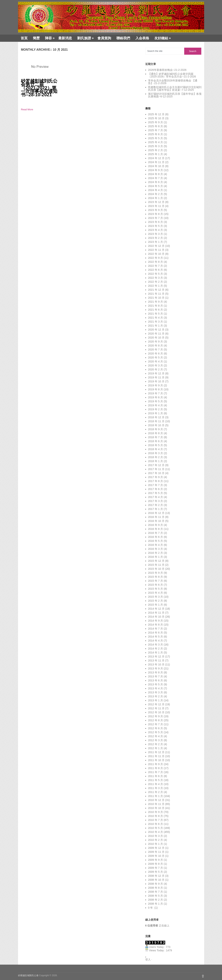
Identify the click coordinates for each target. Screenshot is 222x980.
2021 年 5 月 (156, 314)
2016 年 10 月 (156, 521)
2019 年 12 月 (156, 373)
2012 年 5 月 (156, 732)
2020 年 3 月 (156, 365)
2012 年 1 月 (156, 748)
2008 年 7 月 (156, 892)
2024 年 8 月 (156, 174)
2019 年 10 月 (156, 381)
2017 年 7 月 (156, 485)
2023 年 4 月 (156, 230)
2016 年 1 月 (156, 557)
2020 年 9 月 (156, 342)
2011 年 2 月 (156, 792)
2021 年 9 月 (156, 302)
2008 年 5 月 (156, 896)
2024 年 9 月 (156, 170)
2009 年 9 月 (156, 860)
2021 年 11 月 (156, 294)
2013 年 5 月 (156, 684)
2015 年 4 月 (156, 593)
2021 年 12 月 (156, 290)
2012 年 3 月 (156, 740)
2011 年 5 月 (156, 780)
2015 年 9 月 (156, 573)
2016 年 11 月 (156, 517)
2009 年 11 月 (156, 852)
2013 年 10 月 (156, 664)
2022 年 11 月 (156, 250)
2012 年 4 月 (156, 736)
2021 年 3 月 (156, 322)
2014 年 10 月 (156, 617)
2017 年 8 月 (156, 481)
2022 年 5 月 (156, 274)
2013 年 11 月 (156, 660)
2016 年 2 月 (156, 553)
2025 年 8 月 (156, 126)
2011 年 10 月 (156, 760)
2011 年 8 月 (156, 768)
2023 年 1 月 (156, 242)
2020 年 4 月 (156, 361)
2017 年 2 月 (156, 505)
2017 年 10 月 (156, 473)
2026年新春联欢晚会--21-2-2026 (167, 70)
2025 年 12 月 (156, 114)
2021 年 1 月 (156, 326)
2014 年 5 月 (156, 637)
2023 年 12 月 (156, 202)
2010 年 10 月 (156, 808)
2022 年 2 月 (156, 282)
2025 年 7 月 (156, 130)
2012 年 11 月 (156, 708)
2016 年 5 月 (156, 541)
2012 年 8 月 (156, 720)
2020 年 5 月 (156, 357)
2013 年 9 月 (156, 668)
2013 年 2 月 (156, 696)
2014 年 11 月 (156, 613)
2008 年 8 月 (156, 888)
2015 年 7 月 (156, 581)
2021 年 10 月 (156, 298)
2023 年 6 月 (156, 222)
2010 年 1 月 (156, 844)
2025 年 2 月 (156, 150)
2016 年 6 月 (156, 537)
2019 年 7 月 (156, 393)
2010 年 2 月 (156, 840)
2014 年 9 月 (156, 621)
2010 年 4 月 (156, 832)
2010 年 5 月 (156, 828)
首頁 (24, 38)
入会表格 (142, 38)
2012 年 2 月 (156, 744)
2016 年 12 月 (156, 513)
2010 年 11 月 (156, 804)
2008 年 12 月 (156, 876)
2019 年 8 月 (156, 389)
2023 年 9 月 (156, 210)
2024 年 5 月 (156, 186)
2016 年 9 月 (156, 525)
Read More (27, 109)
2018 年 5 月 (156, 445)
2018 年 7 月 (156, 437)
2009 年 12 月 (156, 848)
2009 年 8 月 (156, 864)
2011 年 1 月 (156, 796)
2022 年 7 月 (156, 266)
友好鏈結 (163, 38)
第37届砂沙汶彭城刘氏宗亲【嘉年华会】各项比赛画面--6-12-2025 (175, 95)
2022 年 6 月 (156, 270)
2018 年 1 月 (156, 461)
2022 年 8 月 (156, 262)
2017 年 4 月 (156, 497)
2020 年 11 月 (156, 334)
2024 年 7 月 (156, 178)
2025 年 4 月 (156, 142)
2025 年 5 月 (156, 138)
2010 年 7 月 (156, 820)
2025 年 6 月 (156, 134)
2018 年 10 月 (156, 425)
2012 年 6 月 (156, 728)
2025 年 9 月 (156, 122)
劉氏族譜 (86, 38)
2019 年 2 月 (156, 409)
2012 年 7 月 (156, 724)
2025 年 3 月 (156, 146)
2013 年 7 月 (156, 676)
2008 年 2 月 (156, 900)
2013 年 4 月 (156, 688)
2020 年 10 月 (156, 338)
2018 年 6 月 (156, 441)
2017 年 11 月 (156, 469)
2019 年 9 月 (156, 385)
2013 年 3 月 (156, 692)
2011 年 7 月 (156, 772)
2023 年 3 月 (156, 234)
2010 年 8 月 (156, 816)
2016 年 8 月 (156, 529)
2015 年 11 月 (156, 565)
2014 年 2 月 (156, 649)
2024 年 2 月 (156, 194)
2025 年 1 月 (156, 154)
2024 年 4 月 (156, 190)
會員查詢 (104, 38)
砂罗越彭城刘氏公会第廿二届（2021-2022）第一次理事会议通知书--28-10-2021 (39, 88)
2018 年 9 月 (156, 429)
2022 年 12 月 (156, 246)
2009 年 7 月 (156, 868)
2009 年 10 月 (156, 856)
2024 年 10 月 (156, 166)
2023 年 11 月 (156, 206)
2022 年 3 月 (156, 278)
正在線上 (157, 926)
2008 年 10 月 (156, 880)
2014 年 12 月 (156, 609)
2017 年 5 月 (156, 493)
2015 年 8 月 (156, 577)
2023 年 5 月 (156, 226)
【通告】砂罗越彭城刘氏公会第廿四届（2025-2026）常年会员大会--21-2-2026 (172, 75)
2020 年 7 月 (156, 350)
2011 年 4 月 (156, 784)
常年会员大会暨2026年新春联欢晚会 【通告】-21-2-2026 (173, 82)
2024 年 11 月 (156, 162)
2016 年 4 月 (156, 545)
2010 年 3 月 (156, 836)
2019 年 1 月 (156, 413)
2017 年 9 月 (156, 477)
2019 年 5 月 (156, 401)
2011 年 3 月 (156, 788)
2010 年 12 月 (156, 800)
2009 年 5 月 (156, 872)
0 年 (151, 908)
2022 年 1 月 (156, 286)
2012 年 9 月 (156, 716)
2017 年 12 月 (156, 465)
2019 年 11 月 (156, 377)
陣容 (50, 38)
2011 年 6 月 (156, 776)
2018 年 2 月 (156, 457)
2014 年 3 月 (156, 645)
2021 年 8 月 (156, 306)
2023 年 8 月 (156, 214)
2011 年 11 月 (156, 756)
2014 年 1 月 (156, 653)
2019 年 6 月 (156, 397)
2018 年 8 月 (156, 433)
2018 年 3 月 (156, 453)
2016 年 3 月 (156, 549)
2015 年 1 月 (156, 605)
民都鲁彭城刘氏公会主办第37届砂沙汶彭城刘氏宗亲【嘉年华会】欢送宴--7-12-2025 (175, 88)
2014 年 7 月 (156, 629)
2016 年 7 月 (156, 533)
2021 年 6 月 (156, 310)
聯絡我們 (123, 38)
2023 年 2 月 (156, 238)
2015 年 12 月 (156, 561)
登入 (148, 959)
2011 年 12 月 (156, 752)
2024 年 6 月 (156, 182)
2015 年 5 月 (156, 589)
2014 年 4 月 (156, 641)
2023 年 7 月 (156, 218)
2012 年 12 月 (156, 704)
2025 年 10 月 (156, 118)
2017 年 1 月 (156, 509)
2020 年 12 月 (156, 330)
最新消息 (65, 38)
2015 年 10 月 (156, 569)
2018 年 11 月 (156, 421)
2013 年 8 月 (156, 672)
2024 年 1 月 (156, 198)
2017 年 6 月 (156, 489)
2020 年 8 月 (156, 346)
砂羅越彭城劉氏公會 (28, 975)
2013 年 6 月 (156, 680)
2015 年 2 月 (156, 601)
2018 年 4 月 (156, 449)
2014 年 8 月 (156, 625)
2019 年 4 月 (156, 405)
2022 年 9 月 (156, 258)
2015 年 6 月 (156, 585)
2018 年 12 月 (156, 417)
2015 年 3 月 (156, 597)
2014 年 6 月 (156, 633)
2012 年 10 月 (156, 712)
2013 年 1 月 (156, 700)
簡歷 (36, 38)
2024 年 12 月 (156, 158)
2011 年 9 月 (156, 764)
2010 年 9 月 (156, 812)
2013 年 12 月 (156, 656)
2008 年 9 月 (156, 884)
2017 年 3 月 (156, 501)
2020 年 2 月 (156, 369)
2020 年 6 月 (156, 353)
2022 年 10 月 (156, 254)
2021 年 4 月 (156, 318)
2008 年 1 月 (156, 904)
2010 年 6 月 (156, 824)
